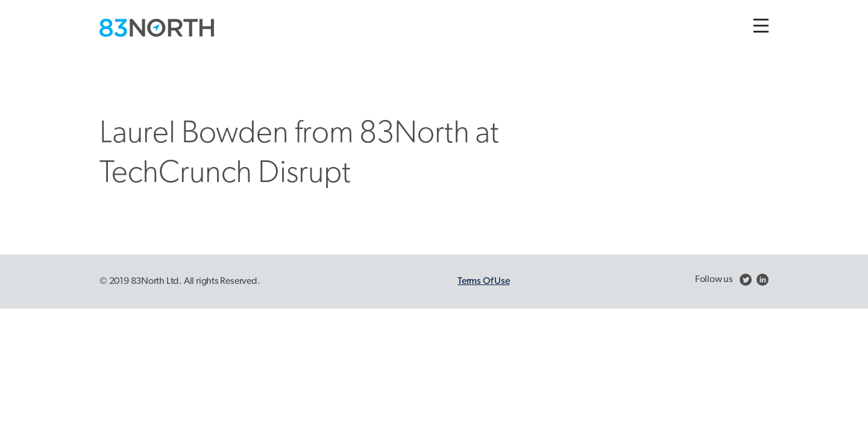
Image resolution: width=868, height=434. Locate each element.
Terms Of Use (483, 281)
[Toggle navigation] (761, 26)
